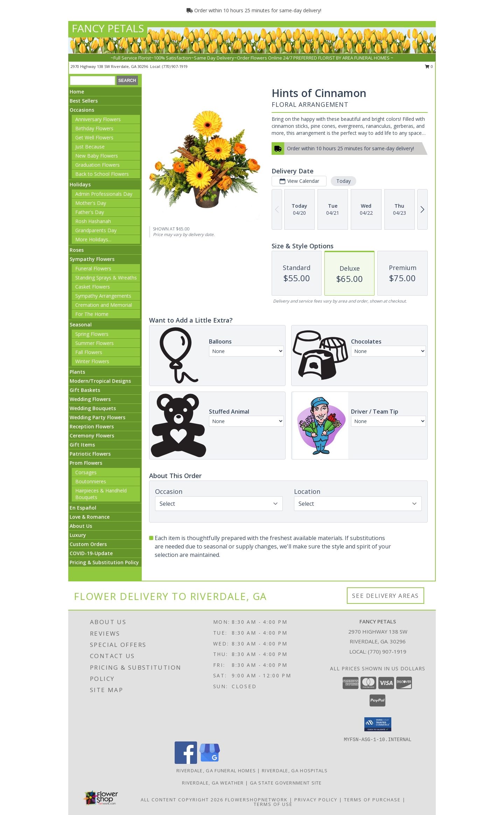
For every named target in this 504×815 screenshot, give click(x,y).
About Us (81, 526)
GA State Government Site (286, 783)
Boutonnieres (91, 481)
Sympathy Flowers (92, 259)
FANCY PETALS (108, 28)
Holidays (80, 184)
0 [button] (429, 66)
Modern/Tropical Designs (100, 381)
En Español (83, 508)
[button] (378, 724)
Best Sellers (84, 101)
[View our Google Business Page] (210, 762)
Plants (77, 372)
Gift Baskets (85, 390)
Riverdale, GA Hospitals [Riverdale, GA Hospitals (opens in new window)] (295, 771)
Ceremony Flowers (92, 436)
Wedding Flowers (90, 399)
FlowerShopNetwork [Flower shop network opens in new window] (256, 800)
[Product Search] (93, 81)
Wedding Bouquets (93, 408)
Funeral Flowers (93, 268)
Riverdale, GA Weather (213, 783)
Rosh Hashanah (93, 221)
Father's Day (90, 212)
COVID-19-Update (91, 553)
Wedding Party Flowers (97, 417)
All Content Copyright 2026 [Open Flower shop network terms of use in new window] (182, 800)
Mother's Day (91, 203)
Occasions (82, 110)
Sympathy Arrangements (103, 296)
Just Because (90, 147)
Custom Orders (88, 544)
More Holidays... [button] (93, 239)
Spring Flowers (92, 334)
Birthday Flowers (94, 128)
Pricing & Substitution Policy (104, 562)
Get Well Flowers (94, 137)
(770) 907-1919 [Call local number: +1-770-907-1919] (175, 66)
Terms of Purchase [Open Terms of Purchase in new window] (372, 800)
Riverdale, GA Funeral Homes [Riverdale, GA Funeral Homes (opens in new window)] (216, 771)
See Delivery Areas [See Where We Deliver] (386, 596)
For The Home (92, 314)
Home (77, 92)
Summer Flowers (94, 343)
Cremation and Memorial (104, 305)
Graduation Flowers (97, 165)
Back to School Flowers (102, 174)
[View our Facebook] (186, 762)
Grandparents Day (96, 230)
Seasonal (81, 324)
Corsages (86, 472)
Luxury (78, 535)
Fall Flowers (89, 352)
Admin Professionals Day (104, 194)
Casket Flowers (93, 287)
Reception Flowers (92, 426)
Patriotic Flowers (90, 454)
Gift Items (82, 445)
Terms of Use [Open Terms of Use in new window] (273, 804)
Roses (77, 250)
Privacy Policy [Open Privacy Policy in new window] (316, 800)
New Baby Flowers (97, 156)
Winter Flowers (92, 361)
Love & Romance (90, 517)
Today (344, 181)
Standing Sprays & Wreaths (106, 278)
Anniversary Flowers (98, 119)
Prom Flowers (86, 463)
